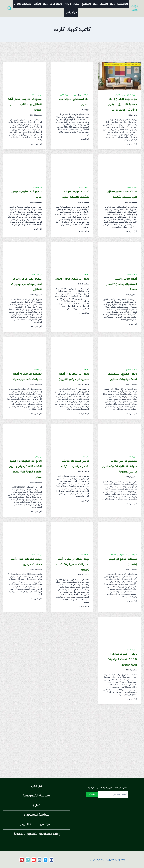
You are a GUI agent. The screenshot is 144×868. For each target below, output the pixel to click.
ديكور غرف (56, 4)
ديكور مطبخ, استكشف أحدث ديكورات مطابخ (121, 401)
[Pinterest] (22, 860)
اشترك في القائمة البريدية (37, 825)
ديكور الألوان (72, 4)
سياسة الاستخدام (37, 815)
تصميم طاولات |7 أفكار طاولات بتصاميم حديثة (26, 401)
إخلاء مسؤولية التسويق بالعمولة (37, 834)
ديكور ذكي (71, 13)
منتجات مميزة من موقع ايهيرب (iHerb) (124, 598)
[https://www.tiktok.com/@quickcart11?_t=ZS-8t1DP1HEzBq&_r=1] (28, 860)
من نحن (37, 786)
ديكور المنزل (107, 4)
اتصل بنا (37, 806)
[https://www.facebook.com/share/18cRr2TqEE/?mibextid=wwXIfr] (52, 860)
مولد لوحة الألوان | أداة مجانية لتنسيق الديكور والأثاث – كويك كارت (120, 110)
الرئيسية (123, 4)
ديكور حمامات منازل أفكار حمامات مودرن (27, 608)
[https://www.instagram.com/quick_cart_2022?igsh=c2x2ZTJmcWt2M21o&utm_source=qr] (40, 860)
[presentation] (120, 76)
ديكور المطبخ (90, 4)
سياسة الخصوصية (37, 796)
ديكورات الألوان (121, 95)
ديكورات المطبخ (132, 391)
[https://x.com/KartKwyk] (46, 860)
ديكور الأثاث (41, 4)
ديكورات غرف (37, 198)
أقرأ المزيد (132, 155)
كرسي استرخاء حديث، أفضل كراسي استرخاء (73, 499)
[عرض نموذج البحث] (9, 8)
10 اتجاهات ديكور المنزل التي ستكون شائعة (120, 208)
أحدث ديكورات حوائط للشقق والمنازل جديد (75, 208)
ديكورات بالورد (23, 4)
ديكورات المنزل (132, 95)
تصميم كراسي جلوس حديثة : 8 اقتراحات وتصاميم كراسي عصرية (121, 504)
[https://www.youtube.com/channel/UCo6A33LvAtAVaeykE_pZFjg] (34, 860)
